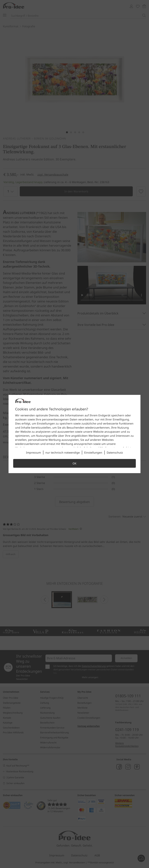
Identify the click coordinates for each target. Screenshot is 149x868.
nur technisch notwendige (63, 453)
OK (74, 463)
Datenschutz (115, 453)
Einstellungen (93, 453)
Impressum (33, 453)
